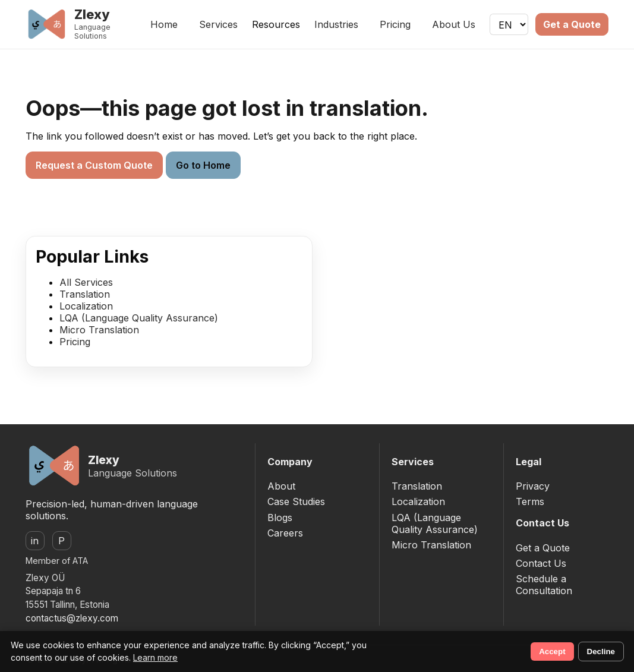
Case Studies (296, 501)
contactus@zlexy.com (72, 618)
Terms (530, 501)
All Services (86, 282)
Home (164, 24)
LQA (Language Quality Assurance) (139, 318)
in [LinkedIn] (35, 541)
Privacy (533, 486)
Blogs (280, 518)
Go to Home (203, 165)
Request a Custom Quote (94, 165)
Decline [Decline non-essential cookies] (601, 652)
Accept (552, 652)
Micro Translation (99, 330)
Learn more (155, 657)
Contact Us (541, 563)
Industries (336, 24)
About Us (454, 24)
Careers (285, 533)
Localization (86, 306)
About (281, 486)
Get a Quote (572, 24)
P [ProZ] (61, 541)
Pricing (395, 24)
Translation (85, 294)
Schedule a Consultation (544, 585)
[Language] (509, 24)
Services (218, 24)
